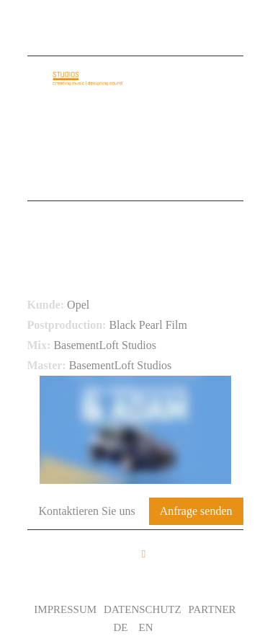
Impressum (65, 609)
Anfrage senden (196, 511)
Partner (212, 609)
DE (121, 627)
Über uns (155, 112)
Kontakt (66, 179)
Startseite (72, 112)
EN (146, 627)
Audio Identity (87, 134)
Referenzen (76, 156)
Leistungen (172, 156)
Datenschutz (143, 609)
